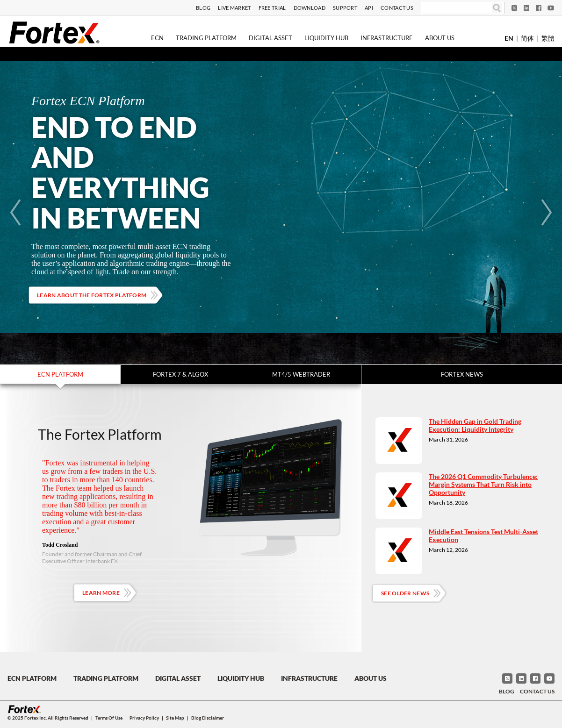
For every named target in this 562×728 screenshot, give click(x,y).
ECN (157, 38)
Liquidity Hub (326, 38)
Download (310, 8)
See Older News (405, 593)
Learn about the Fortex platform (92, 295)
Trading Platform (206, 38)
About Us (440, 38)
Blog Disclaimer (208, 718)
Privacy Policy (144, 718)
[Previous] (15, 213)
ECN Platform (60, 374)
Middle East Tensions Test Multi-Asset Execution (483, 535)
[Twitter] (514, 8)
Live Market (234, 8)
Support (345, 8)
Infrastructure (387, 38)
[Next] (547, 213)
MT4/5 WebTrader (301, 374)
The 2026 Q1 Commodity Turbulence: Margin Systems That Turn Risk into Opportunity (483, 484)
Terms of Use (109, 718)
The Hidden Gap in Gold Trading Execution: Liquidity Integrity (475, 425)
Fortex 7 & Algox (180, 374)
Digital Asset (270, 38)
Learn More (101, 593)
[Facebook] (539, 8)
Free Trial (272, 8)
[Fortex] (54, 32)
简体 (527, 38)
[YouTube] (551, 8)
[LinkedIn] (526, 8)
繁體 (548, 38)
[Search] (457, 8)
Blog (203, 8)
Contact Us (397, 8)
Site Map (175, 718)
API (369, 8)
